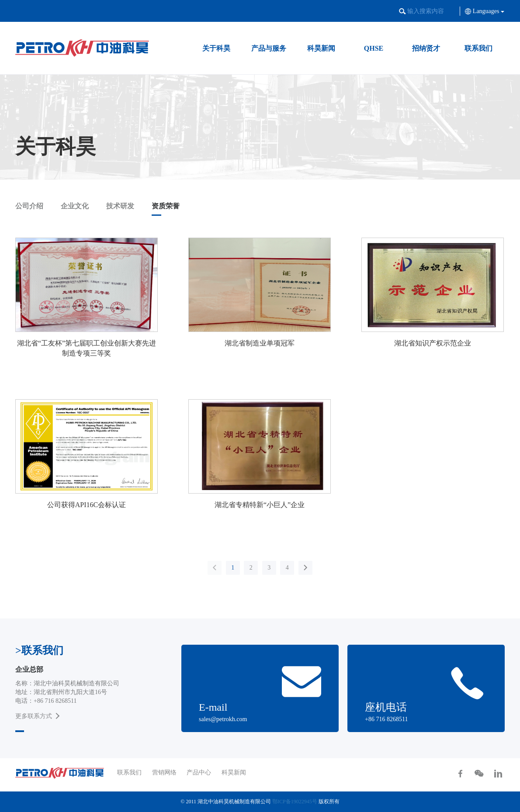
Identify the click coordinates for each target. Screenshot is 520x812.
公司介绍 (29, 206)
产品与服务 (269, 48)
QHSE (374, 48)
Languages (485, 11)
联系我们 (478, 48)
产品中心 (199, 772)
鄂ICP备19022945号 (295, 802)
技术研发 (120, 206)
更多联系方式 (34, 716)
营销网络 (164, 772)
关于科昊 (216, 48)
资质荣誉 (166, 206)
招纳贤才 (426, 48)
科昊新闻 (321, 48)
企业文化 (75, 206)
